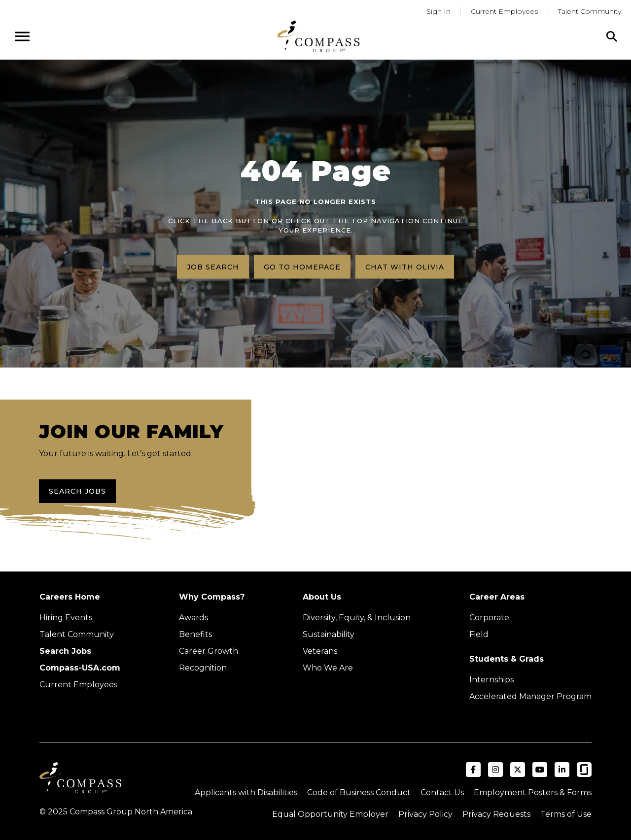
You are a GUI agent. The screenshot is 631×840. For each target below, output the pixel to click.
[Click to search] (612, 36)
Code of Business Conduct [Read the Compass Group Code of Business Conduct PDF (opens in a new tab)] (359, 792)
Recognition (203, 668)
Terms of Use (566, 814)
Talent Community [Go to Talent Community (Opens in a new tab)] (590, 11)
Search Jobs (77, 491)
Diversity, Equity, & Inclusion (357, 618)
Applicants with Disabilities (246, 792)
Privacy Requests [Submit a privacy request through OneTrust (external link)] (496, 814)
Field (479, 634)
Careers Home (70, 597)
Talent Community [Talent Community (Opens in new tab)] (77, 634)
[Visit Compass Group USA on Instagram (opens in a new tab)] (495, 770)
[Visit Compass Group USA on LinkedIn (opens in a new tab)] (562, 770)
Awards (193, 618)
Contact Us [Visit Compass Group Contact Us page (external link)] (442, 792)
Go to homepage (302, 267)
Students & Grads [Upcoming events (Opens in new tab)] (507, 659)
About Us (322, 597)
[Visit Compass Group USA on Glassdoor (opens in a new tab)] (584, 770)
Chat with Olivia (405, 267)
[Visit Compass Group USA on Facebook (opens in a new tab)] (473, 770)
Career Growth (209, 651)
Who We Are (328, 668)
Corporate (489, 618)
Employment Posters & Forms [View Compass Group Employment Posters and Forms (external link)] (533, 792)
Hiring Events (66, 618)
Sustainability (329, 634)
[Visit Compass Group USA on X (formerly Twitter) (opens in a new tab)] (518, 770)
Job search (213, 267)
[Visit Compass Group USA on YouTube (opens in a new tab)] (540, 770)
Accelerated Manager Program (530, 696)
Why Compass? (212, 597)
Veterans (320, 651)
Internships (491, 680)
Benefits (195, 634)
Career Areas (497, 597)
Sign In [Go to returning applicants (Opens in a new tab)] (438, 11)
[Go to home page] (318, 36)
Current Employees (78, 685)
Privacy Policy (425, 814)
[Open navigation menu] (22, 36)
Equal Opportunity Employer (330, 814)
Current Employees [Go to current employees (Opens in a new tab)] (504, 11)
